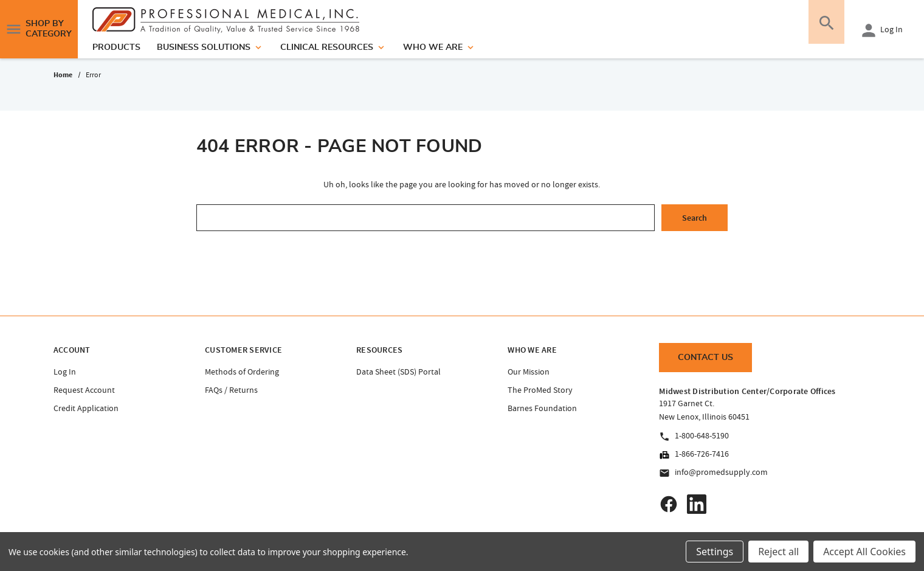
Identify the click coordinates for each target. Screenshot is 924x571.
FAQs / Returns (231, 390)
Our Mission (529, 372)
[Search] (822, 29)
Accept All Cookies (864, 552)
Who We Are (440, 47)
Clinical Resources (333, 47)
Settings (715, 552)
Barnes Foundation (542, 408)
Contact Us (705, 358)
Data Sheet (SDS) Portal (398, 372)
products (116, 47)
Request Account (84, 390)
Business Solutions (210, 47)
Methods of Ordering (242, 372)
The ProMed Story (540, 390)
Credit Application (86, 408)
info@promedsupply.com (713, 472)
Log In (881, 30)
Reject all (778, 552)
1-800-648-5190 (694, 436)
